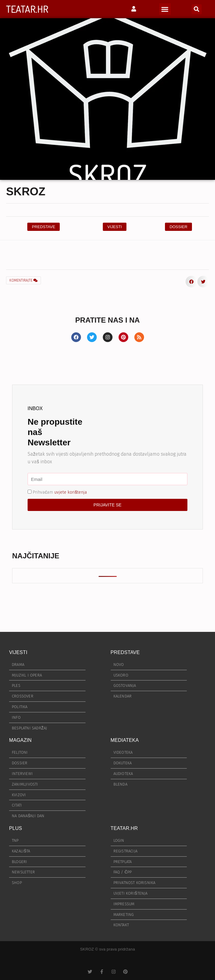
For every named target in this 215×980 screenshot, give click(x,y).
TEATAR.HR (27, 9)
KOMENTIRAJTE (24, 280)
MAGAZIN (20, 740)
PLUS (16, 828)
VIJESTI (18, 652)
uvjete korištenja (71, 492)
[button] (165, 9)
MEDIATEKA (125, 740)
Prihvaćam (60, 492)
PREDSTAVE (125, 652)
